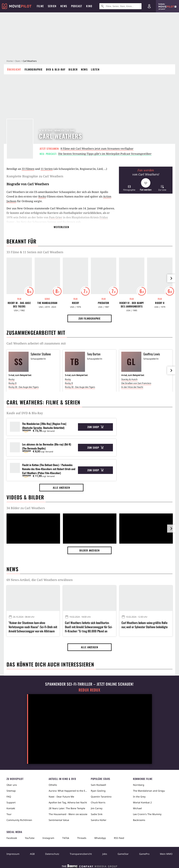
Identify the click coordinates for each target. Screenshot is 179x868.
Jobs (105, 854)
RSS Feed (119, 838)
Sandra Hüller (99, 820)
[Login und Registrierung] (149, 6)
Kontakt (11, 808)
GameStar (123, 854)
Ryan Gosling (98, 791)
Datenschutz (52, 854)
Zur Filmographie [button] (89, 318)
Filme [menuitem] (40, 6)
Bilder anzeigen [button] (89, 550)
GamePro (144, 854)
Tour (9, 814)
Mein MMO (166, 854)
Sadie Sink (97, 814)
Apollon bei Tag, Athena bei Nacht (68, 802)
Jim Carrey (97, 808)
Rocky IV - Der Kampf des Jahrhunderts (132, 305)
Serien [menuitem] (52, 6)
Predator (103, 303)
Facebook (12, 838)
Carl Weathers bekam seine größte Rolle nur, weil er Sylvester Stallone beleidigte (145, 625)
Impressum (13, 854)
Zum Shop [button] (95, 427)
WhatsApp (100, 838)
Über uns (12, 785)
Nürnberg (139, 785)
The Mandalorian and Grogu (149, 791)
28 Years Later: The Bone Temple (67, 808)
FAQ (9, 797)
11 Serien (47, 169)
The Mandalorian (47, 303)
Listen (95, 69)
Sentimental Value (59, 820)
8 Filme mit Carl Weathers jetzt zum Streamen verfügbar (97, 149)
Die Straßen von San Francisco (136, 383)
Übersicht (14, 69)
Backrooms (139, 820)
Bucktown (69, 222)
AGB (32, 854)
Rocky (42, 196)
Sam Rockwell (98, 785)
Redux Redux (89, 690)
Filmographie (34, 69)
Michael (137, 808)
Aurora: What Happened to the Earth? (68, 791)
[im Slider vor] (171, 278)
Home (10, 61)
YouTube (30, 838)
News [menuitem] (64, 6)
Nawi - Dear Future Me (61, 797)
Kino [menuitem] (89, 6)
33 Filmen (28, 169)
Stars (18, 61)
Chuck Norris (98, 802)
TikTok (66, 838)
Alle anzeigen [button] (61, 488)
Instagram (48, 838)
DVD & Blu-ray (56, 69)
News (84, 69)
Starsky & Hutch (129, 379)
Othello (53, 785)
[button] (129, 188)
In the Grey (139, 797)
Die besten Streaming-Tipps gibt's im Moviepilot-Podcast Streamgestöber (105, 154)
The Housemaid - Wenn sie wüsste (68, 814)
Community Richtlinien (19, 820)
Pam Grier (56, 217)
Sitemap (11, 791)
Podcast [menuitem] (77, 6)
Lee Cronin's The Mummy (147, 814)
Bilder (73, 69)
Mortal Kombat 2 (142, 802)
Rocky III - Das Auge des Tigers (19, 305)
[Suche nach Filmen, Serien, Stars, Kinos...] (120, 6)
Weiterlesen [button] (61, 227)
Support (11, 802)
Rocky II (160, 303)
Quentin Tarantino (101, 797)
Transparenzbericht (81, 854)
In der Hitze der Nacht (132, 387)
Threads (82, 838)
